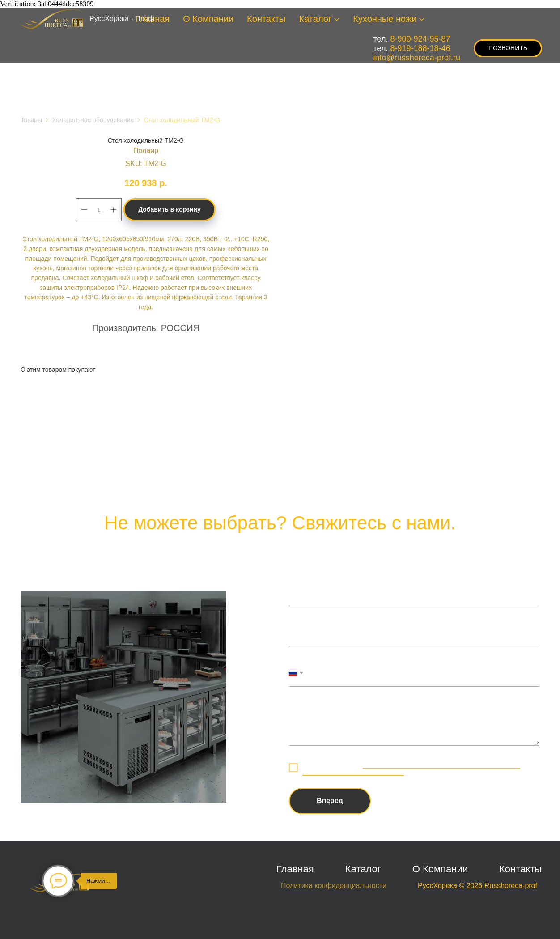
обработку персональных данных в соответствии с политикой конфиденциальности (411, 768)
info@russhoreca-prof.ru (417, 58)
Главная (295, 869)
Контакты (266, 19)
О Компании (208, 19)
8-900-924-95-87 (420, 39)
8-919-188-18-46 (420, 48)
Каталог (316, 19)
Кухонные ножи (385, 19)
